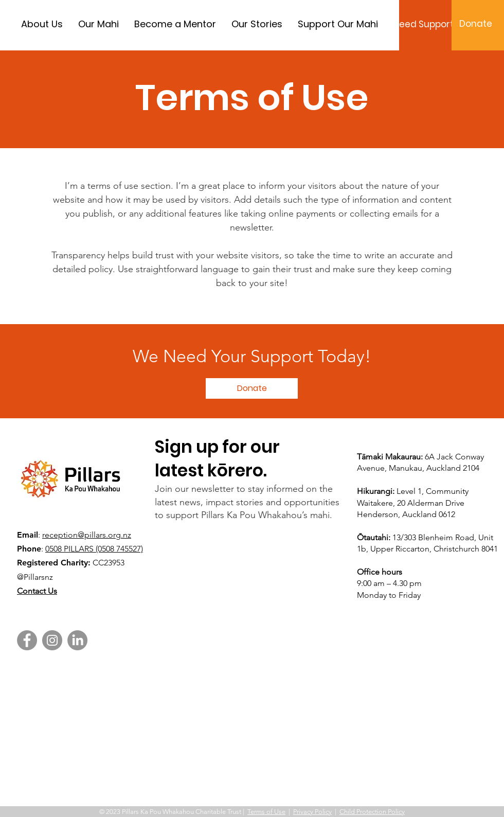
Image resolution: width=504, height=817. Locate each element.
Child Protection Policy (372, 812)
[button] (252, 388)
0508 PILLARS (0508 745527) (94, 549)
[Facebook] (27, 640)
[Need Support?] (426, 24)
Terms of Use (266, 812)
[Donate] (476, 24)
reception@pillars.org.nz (87, 535)
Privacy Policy (312, 812)
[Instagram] (52, 640)
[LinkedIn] (77, 640)
